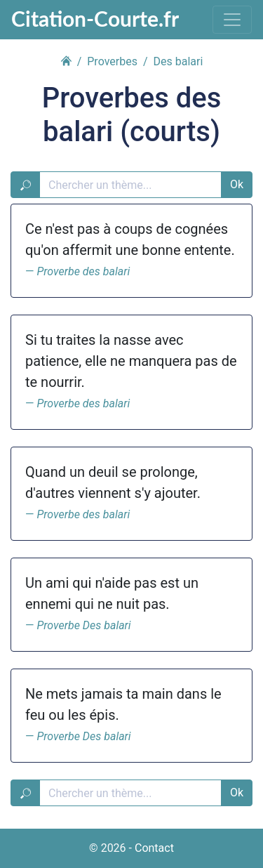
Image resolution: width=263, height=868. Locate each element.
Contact (154, 848)
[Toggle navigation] (232, 20)
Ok (237, 184)
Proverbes (112, 61)
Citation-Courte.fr (95, 18)
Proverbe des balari (83, 271)
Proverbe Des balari (83, 625)
